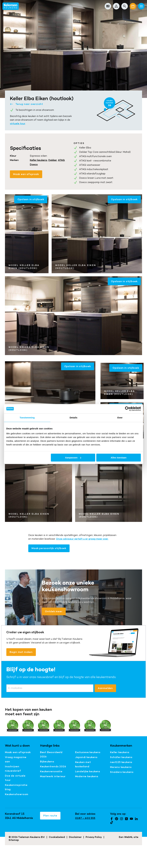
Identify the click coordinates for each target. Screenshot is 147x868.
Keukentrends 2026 (53, 766)
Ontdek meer (54, 611)
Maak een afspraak (26, 174)
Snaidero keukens (122, 772)
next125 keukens (121, 762)
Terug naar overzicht (26, 104)
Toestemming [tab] (27, 418)
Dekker (53, 160)
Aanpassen (73, 458)
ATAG (61, 160)
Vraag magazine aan (16, 759)
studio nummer (110, 103)
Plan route (50, 816)
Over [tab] (120, 418)
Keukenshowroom (17, 794)
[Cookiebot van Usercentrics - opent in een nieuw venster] (127, 409)
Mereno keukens (121, 767)
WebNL (129, 837)
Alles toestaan (119, 458)
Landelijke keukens (88, 771)
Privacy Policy (94, 837)
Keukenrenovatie (51, 771)
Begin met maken (21, 652)
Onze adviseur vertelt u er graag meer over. (82, 539)
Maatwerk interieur (53, 776)
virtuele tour (18, 123)
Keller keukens (39, 160)
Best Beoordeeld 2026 (51, 754)
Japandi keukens (86, 757)
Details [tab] (74, 418)
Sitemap (14, 840)
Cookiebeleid (57, 837)
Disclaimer (75, 837)
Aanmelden (105, 688)
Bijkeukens (47, 762)
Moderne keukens (87, 776)
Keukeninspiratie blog (16, 787)
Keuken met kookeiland (83, 764)
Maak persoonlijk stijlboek (49, 548)
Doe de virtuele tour (15, 778)
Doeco (34, 164)
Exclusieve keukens (88, 752)
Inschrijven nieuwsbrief (13, 769)
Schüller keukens (121, 757)
